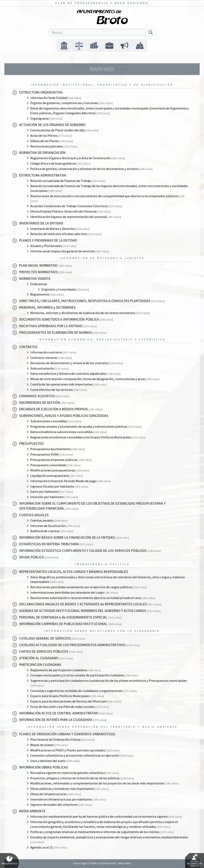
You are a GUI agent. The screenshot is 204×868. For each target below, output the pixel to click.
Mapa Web (125, 863)
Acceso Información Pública (195, 861)
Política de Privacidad (103, 863)
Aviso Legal (80, 863)
